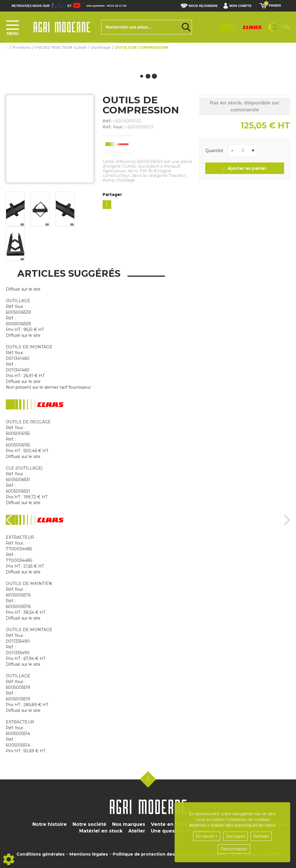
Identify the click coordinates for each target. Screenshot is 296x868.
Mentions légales (89, 854)
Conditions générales (41, 854)
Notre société (89, 824)
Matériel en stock (101, 831)
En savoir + (207, 836)
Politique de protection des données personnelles (170, 854)
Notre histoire (50, 824)
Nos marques (129, 824)
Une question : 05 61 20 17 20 (119, 6)
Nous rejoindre (199, 6)
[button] (239, 6)
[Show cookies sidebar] (9, 859)
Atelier (137, 831)
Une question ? (170, 831)
